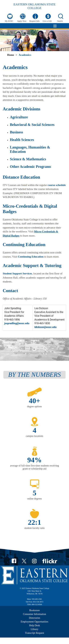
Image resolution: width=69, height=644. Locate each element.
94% (35, 460)
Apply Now (22, 21)
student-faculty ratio (34, 528)
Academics (25, 55)
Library (35, 629)
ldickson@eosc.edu (45, 327)
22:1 (34, 522)
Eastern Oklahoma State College (34, 6)
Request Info (34, 21)
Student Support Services (17, 273)
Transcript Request (35, 633)
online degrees (34, 499)
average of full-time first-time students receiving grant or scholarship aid (35, 467)
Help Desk (35, 625)
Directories (34, 618)
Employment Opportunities (34, 622)
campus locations (34, 436)
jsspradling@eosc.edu (17, 323)
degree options (34, 406)
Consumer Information (35, 614)
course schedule (57, 185)
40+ (34, 401)
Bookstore (35, 610)
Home (10, 55)
